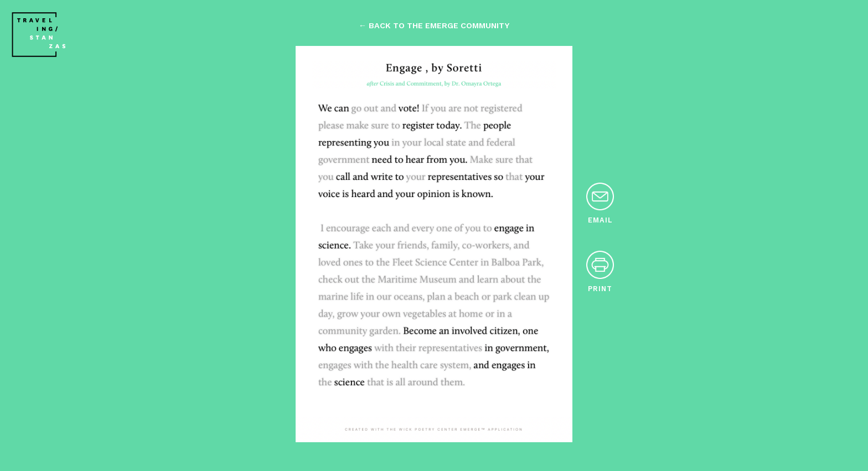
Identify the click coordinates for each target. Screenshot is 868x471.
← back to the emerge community (434, 25)
